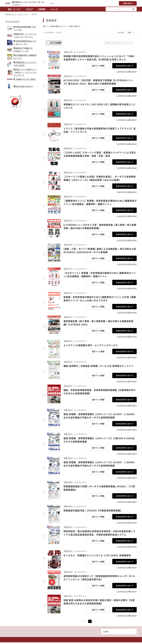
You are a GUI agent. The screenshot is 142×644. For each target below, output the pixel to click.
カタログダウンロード (124, 66)
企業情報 (42, 9)
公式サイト (17, 5)
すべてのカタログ (12, 21)
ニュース (54, 9)
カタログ (29, 9)
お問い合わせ (128, 3)
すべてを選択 (54, 43)
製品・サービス (14, 9)
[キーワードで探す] (133, 9)
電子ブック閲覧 (98, 66)
